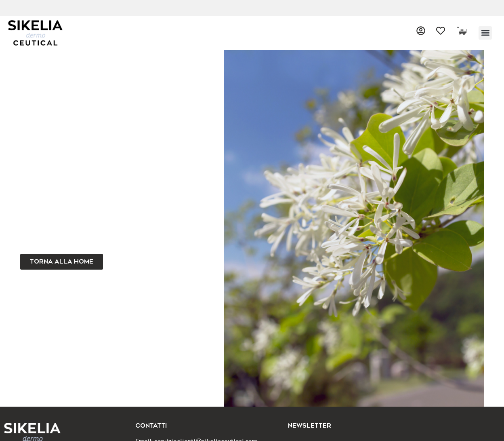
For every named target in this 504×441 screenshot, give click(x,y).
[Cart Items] (464, 31)
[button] (485, 33)
